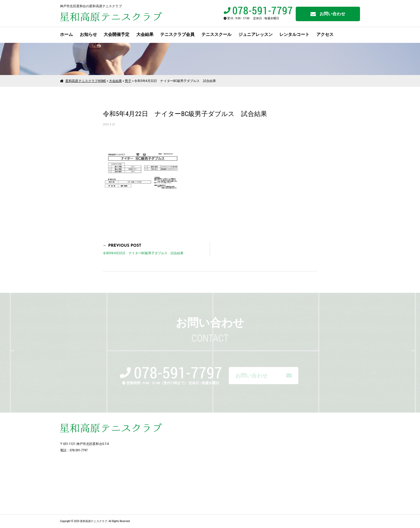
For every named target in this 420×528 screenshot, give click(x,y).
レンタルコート (294, 34)
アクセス (325, 34)
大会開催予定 (117, 34)
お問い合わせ (328, 14)
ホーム (66, 34)
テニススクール (216, 34)
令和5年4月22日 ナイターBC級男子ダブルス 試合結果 (143, 253)
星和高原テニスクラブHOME (86, 81)
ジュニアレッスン (256, 34)
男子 (128, 81)
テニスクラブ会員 (177, 34)
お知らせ (88, 34)
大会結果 (145, 34)
